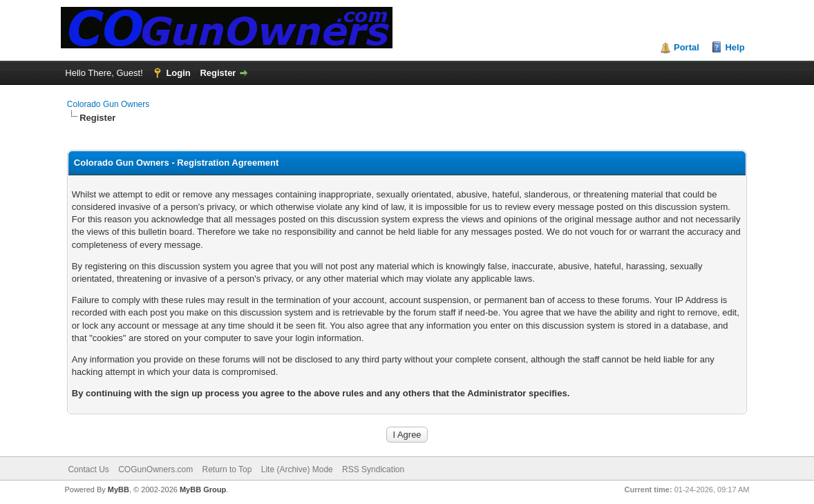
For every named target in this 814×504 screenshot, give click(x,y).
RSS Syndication (373, 469)
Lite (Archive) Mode (297, 469)
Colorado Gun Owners (108, 104)
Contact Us (88, 469)
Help (735, 47)
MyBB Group (203, 490)
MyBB (119, 490)
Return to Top (227, 469)
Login (178, 73)
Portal (687, 47)
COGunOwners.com (155, 469)
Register (218, 73)
